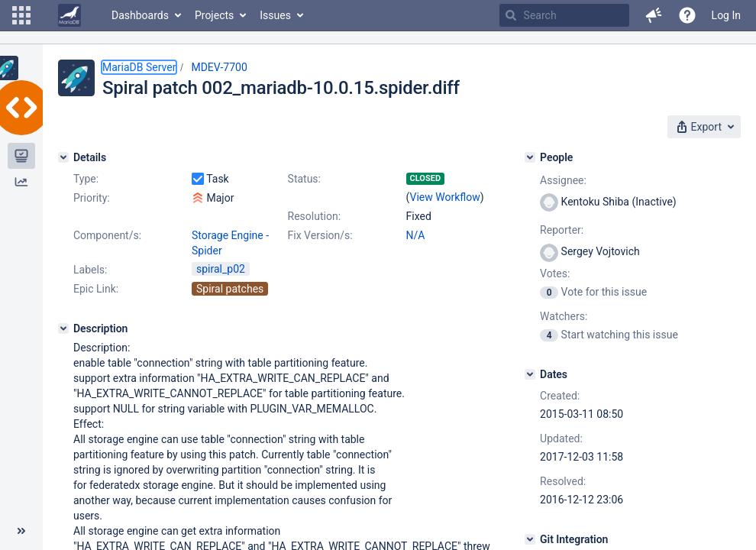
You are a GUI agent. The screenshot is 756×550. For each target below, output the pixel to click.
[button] (21, 15)
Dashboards (140, 15)
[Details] (63, 157)
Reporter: (562, 230)
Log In (726, 15)
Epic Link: (96, 289)
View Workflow (445, 197)
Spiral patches (230, 289)
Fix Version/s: (320, 235)
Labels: (90, 270)
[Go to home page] (69, 15)
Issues (275, 15)
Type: (86, 179)
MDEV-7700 (219, 67)
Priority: (92, 198)
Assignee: (563, 180)
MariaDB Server (139, 67)
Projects (214, 15)
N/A (416, 235)
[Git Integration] (530, 539)
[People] (530, 157)
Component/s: (107, 235)
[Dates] (530, 374)
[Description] (63, 328)
